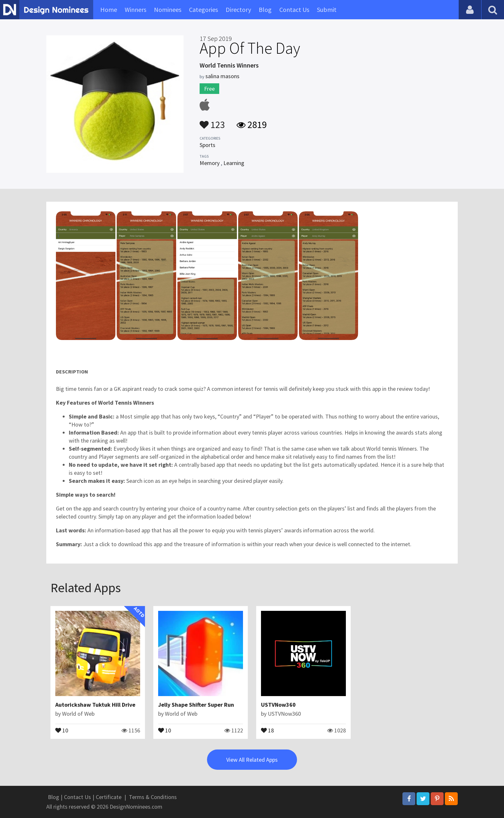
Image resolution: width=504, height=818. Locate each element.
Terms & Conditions (153, 797)
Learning (234, 163)
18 (267, 730)
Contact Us (294, 9)
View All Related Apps (252, 760)
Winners (135, 9)
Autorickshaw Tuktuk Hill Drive (95, 705)
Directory (238, 9)
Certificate (109, 797)
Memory (210, 163)
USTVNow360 (278, 705)
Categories (203, 9)
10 (62, 730)
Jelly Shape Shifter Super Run (196, 705)
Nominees (168, 9)
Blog (265, 9)
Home (109, 9)
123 (212, 122)
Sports (207, 145)
